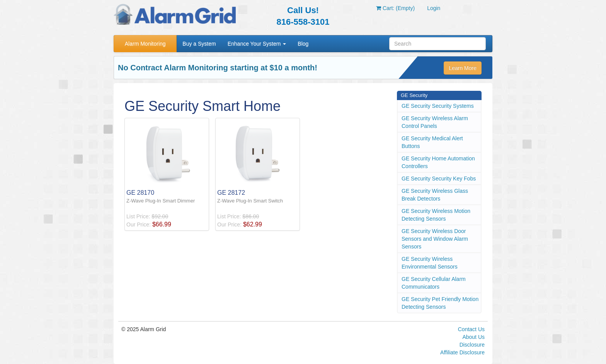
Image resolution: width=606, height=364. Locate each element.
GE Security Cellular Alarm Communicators (434, 283)
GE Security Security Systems (438, 106)
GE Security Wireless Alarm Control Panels (435, 122)
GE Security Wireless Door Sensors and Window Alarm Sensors (435, 239)
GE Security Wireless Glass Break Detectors (435, 195)
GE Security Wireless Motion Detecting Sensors (436, 215)
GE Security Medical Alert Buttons (432, 142)
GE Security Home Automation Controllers (438, 162)
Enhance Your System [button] (257, 44)
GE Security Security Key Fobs (439, 179)
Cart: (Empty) (395, 8)
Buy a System (199, 44)
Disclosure (472, 345)
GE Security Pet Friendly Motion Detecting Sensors (440, 303)
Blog (303, 44)
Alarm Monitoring (145, 44)
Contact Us (471, 329)
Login (434, 8)
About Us (473, 337)
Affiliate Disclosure (462, 352)
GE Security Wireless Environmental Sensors (430, 263)
